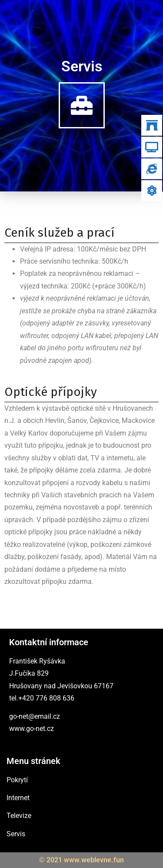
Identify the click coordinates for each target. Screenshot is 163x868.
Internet (18, 798)
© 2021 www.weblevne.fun (81, 860)
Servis (16, 834)
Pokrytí (17, 780)
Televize (19, 816)
